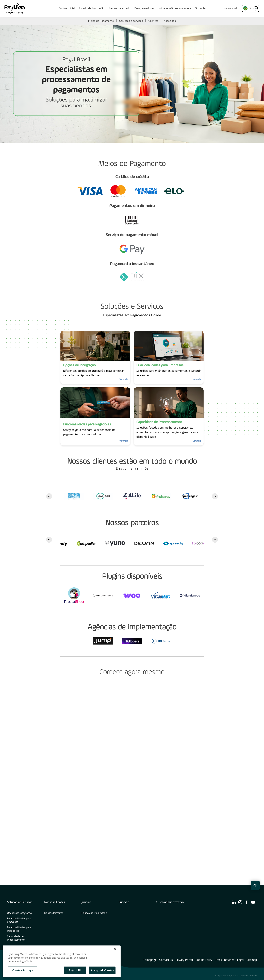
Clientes (153, 21)
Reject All (75, 970)
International (232, 8)
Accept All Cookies (102, 970)
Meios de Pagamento (101, 21)
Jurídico (86, 902)
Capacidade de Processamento (16, 938)
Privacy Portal (184, 960)
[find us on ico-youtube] (253, 902)
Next (215, 496)
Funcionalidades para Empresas (19, 920)
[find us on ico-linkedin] (234, 902)
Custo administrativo (170, 902)
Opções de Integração (19, 913)
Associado (170, 21)
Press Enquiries (225, 960)
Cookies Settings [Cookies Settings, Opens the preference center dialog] (22, 970)
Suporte (124, 902)
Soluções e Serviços (20, 902)
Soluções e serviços (131, 21)
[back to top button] (255, 885)
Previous (49, 496)
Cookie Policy (204, 960)
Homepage (150, 960)
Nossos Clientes (55, 902)
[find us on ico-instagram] (240, 902)
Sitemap (252, 960)
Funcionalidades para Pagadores (19, 929)
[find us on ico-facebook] (247, 902)
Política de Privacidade (94, 913)
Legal (241, 960)
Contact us (166, 960)
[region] (62, 961)
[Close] (115, 949)
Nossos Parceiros (54, 913)
